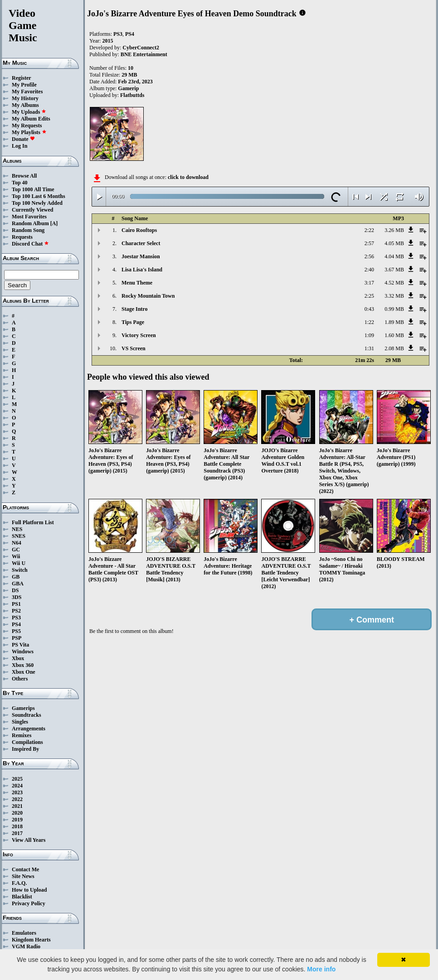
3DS (17, 597)
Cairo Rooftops (139, 230)
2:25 (369, 296)
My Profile (24, 85)
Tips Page (133, 322)
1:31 (369, 348)
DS (15, 590)
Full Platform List (33, 522)
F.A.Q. (19, 883)
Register (22, 78)
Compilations (27, 742)
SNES (19, 536)
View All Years (29, 840)
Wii (16, 556)
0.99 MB (394, 309)
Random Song (28, 230)
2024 (17, 786)
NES (17, 529)
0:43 (369, 309)
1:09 (369, 335)
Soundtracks (27, 715)
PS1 (16, 604)
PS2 (16, 611)
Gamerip (128, 88)
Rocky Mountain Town (148, 296)
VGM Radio (26, 946)
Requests (22, 237)
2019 (17, 820)
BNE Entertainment (144, 54)
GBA (18, 584)
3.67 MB (394, 270)
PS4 (16, 624)
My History (25, 98)
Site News (23, 876)
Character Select (141, 243)
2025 (17, 779)
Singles (20, 722)
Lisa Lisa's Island (142, 270)
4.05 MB (394, 243)
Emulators (24, 933)
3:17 (369, 283)
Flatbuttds (132, 95)
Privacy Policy (29, 903)
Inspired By (25, 749)
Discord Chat (30, 244)
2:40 (369, 270)
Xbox (18, 658)
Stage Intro (134, 309)
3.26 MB (394, 230)
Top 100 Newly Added (37, 203)
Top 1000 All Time (33, 189)
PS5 (16, 631)
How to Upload (29, 890)
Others (20, 679)
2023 (17, 792)
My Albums (25, 105)
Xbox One (24, 672)
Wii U (19, 563)
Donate (23, 139)
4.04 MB (394, 256)
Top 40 (20, 183)
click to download (188, 177)
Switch (20, 570)
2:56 (369, 256)
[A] (54, 223)
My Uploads (29, 112)
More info (321, 969)
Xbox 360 (23, 665)
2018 (17, 826)
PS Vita (20, 645)
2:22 (369, 230)
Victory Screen (139, 335)
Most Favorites (29, 217)
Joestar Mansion (141, 256)
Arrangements (29, 729)
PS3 (16, 618)
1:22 (369, 322)
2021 (17, 806)
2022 (17, 799)
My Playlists (29, 132)
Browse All (24, 176)
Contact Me (25, 869)
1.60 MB (394, 335)
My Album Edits (31, 119)
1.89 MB (394, 322)
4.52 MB (394, 283)
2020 (17, 813)
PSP (17, 638)
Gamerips (23, 708)
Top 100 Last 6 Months (39, 196)
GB (16, 577)
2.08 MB (394, 348)
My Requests (27, 126)
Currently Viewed (32, 210)
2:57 (369, 243)
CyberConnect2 (141, 48)
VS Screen (134, 348)
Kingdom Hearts (31, 940)
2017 (17, 833)
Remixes (22, 735)
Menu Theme (137, 283)
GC (16, 550)
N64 (17, 543)
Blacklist (22, 897)
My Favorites (27, 92)
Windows (23, 652)
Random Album (30, 223)
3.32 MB (394, 296)
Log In (19, 146)
